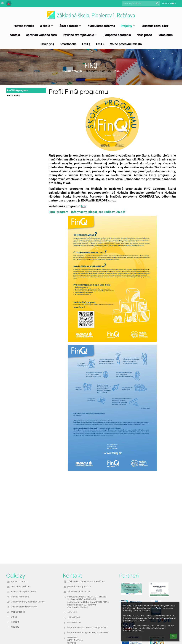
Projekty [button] (128, 26)
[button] (9, 4)
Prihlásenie (169, 3)
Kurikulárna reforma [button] (101, 26)
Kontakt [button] (15, 35)
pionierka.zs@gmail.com (80, 586)
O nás (14, 617)
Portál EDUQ (13, 95)
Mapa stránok (18, 612)
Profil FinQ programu (18, 90)
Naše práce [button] (144, 35)
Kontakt (15, 622)
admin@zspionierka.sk (79, 591)
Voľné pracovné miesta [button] (126, 44)
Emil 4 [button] (100, 44)
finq (84, 206)
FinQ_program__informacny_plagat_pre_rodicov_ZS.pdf (87, 212)
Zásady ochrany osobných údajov (28, 602)
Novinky (15, 627)
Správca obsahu (19, 582)
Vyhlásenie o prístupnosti (24, 591)
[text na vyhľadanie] (141, 3)
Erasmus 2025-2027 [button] (155, 26)
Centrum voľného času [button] (41, 35)
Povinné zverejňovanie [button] (80, 35)
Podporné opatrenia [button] (117, 35)
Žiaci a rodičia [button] (71, 26)
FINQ (117, 71)
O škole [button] (47, 26)
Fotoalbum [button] (165, 35)
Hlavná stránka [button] (24, 26)
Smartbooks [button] (68, 44)
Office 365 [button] (47, 44)
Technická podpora (21, 586)
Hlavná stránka (72, 71)
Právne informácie (20, 597)
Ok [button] (173, 636)
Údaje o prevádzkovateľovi (24, 607)
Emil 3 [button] (86, 44)
